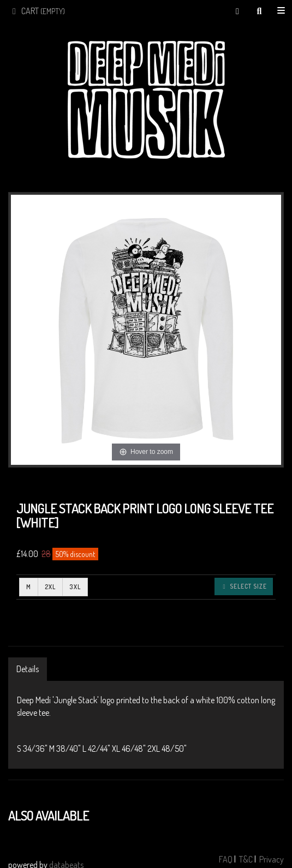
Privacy (272, 859)
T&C (246, 859)
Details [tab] (28, 669)
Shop (281, 11)
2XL (50, 587)
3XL (75, 587)
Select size (244, 586)
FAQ (226, 859)
